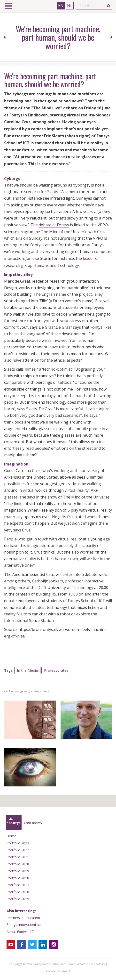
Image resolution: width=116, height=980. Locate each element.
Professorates (56, 670)
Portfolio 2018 (18, 878)
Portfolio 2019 (18, 871)
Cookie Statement (58, 971)
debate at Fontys (54, 225)
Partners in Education (23, 918)
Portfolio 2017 (18, 885)
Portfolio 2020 (18, 864)
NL (70, 6)
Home (11, 836)
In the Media (27, 670)
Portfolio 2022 (18, 850)
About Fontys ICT (20, 932)
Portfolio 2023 (18, 843)
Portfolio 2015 (18, 899)
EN (61, 6)
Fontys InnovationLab (24, 925)
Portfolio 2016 (18, 892)
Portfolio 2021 (18, 857)
